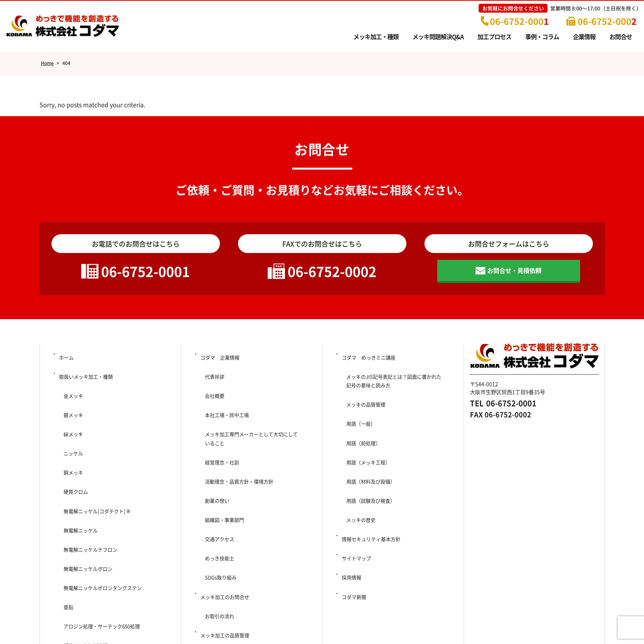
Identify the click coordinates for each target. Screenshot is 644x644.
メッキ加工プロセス (223, 571)
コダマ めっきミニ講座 (370, 362)
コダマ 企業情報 (220, 362)
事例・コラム (542, 36)
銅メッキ (70, 437)
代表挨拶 (212, 375)
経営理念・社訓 (220, 434)
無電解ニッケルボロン (86, 499)
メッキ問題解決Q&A (438, 36)
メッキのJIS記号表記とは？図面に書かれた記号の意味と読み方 (396, 380)
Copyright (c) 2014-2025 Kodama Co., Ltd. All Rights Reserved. (322, 625)
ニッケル (70, 424)
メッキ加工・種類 (376, 36)
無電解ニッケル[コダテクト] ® (96, 462)
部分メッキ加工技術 (83, 549)
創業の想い (214, 459)
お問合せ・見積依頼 (515, 275)
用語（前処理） (361, 421)
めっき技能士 (217, 496)
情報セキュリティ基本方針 (372, 484)
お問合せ (621, 36)
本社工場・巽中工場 (227, 400)
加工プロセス (494, 36)
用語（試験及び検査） (369, 459)
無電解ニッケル (78, 474)
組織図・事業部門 (222, 471)
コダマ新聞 (354, 521)
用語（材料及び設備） (369, 447)
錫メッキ (70, 412)
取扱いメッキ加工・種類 (87, 375)
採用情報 (351, 509)
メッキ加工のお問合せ (226, 521)
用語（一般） (358, 409)
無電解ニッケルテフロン (89, 487)
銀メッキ (70, 400)
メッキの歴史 (358, 471)
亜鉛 (65, 524)
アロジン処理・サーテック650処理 (104, 537)
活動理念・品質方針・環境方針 (238, 447)
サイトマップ (356, 496)
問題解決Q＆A (75, 562)
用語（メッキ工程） (366, 434)
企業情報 (584, 36)
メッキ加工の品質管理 (226, 546)
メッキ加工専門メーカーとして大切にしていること (254, 417)
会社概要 (212, 387)
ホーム (66, 362)
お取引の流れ (217, 534)
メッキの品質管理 (364, 397)
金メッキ (70, 387)
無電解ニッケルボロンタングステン (102, 512)
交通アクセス (217, 484)
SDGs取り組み (221, 509)
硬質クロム (73, 450)
